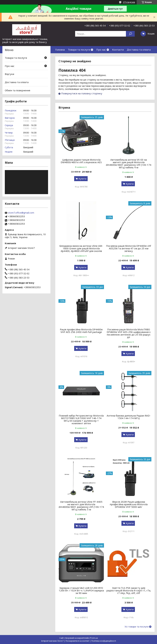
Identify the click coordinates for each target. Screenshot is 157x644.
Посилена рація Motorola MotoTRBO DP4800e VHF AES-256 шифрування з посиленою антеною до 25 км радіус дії (129, 333)
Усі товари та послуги (137, 627)
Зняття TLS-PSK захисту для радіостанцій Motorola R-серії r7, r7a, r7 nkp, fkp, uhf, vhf (129, 590)
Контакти (118, 50)
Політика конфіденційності (104, 641)
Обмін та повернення (17, 90)
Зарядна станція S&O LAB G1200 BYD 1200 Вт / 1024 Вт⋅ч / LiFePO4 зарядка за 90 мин (81, 590)
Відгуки (9, 74)
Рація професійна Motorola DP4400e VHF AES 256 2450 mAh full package (81, 331)
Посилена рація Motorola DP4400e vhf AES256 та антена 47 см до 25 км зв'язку (129, 248)
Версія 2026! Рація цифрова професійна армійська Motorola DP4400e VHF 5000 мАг (129, 504)
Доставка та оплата (139, 50)
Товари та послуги (79, 50)
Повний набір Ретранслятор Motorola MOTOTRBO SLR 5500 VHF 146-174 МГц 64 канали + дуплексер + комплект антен (81, 419)
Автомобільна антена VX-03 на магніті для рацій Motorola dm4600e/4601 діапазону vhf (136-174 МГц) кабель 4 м (129, 163)
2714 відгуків (129, 2)
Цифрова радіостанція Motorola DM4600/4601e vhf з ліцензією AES (81, 161)
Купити (82, 179)
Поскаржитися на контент (77, 641)
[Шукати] (130, 34)
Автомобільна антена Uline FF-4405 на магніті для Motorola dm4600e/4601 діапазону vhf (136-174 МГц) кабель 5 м (81, 506)
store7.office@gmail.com (21, 213)
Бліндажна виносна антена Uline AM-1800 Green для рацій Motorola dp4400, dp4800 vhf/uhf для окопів (81, 248)
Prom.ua (94, 638)
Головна (60, 50)
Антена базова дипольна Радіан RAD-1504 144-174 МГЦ (129, 417)
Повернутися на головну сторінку (82, 93)
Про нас (101, 50)
